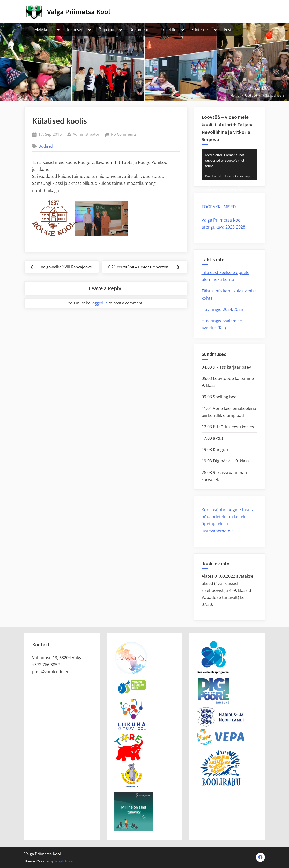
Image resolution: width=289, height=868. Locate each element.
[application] (229, 165)
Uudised (46, 146)
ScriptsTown (64, 861)
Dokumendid (141, 29)
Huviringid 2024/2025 (222, 309)
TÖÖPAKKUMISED (219, 207)
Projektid (168, 29)
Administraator (86, 134)
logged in (99, 303)
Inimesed (75, 29)
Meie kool (43, 29)
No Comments (124, 135)
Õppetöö (106, 29)
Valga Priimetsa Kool (79, 12)
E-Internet (200, 29)
